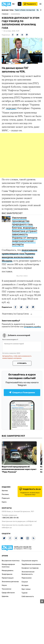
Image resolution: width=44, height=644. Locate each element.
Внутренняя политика (11, 561)
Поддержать (30, 4)
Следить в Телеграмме (22, 393)
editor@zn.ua (7, 528)
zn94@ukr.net (31, 521)
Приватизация (8, 578)
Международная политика (8, 566)
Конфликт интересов (30, 568)
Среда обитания (8, 593)
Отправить (22, 363)
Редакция (6, 498)
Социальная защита (30, 561)
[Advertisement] (22, 155)
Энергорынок (7, 574)
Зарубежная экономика (31, 564)
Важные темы (8, 10)
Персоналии (27, 578)
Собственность (28, 596)
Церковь (5, 596)
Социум (25, 582)
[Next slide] (40, 10)
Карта (4, 502)
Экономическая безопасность (28, 573)
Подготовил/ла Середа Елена (15, 314)
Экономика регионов (10, 582)
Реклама (5, 494)
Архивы (5, 491)
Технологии (7, 589)
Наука (4, 585)
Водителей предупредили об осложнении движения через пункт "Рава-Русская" (19, 469)
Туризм (25, 593)
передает (11, 108)
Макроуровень (8, 571)
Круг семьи (26, 589)
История (25, 585)
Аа (20, 4)
